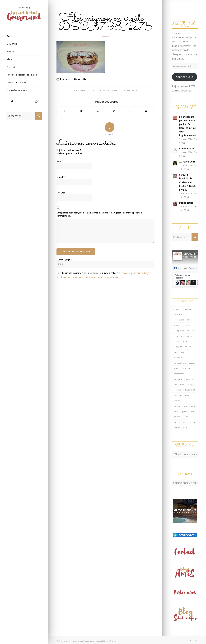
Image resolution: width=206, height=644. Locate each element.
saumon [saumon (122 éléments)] (177, 417)
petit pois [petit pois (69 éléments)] (178, 395)
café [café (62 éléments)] (189, 320)
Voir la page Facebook (186, 268)
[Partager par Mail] (146, 111)
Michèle (132, 90)
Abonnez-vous (185, 77)
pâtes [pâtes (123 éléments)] (185, 411)
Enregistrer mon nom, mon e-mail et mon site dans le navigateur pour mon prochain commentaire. (99, 214)
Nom (60, 161)
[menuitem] (24, 36)
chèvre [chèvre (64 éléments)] (189, 336)
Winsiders (113, 639)
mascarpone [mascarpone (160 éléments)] (179, 374)
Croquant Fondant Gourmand (81, 639)
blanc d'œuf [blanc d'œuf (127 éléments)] (179, 314)
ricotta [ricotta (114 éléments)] (193, 411)
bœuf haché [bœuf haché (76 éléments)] (179, 320)
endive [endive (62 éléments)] (188, 347)
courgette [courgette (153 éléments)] (178, 347)
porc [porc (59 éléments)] (193, 406)
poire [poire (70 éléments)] (187, 395)
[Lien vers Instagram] (36, 101)
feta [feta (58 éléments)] (175, 352)
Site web (61, 193)
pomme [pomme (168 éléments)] (177, 401)
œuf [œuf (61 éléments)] (185, 428)
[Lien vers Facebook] (12, 101)
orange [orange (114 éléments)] (191, 384)
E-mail (61, 177)
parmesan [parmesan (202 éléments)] (178, 390)
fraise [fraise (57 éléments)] (182, 352)
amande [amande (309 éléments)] (177, 309)
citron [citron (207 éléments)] (176, 341)
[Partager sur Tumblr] (130, 111)
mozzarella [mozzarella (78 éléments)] (178, 379)
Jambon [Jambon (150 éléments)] (177, 368)
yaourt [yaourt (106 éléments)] (193, 422)
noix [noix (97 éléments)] (175, 384)
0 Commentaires (108, 90)
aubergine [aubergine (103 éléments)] (188, 309)
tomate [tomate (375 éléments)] (177, 422)
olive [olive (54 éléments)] (182, 384)
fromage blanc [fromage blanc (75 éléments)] (180, 363)
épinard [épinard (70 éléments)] (177, 428)
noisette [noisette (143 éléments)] (190, 379)
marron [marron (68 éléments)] (186, 368)
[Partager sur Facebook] (65, 111)
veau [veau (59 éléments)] (185, 422)
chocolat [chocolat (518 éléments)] (191, 331)
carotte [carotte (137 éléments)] (187, 325)
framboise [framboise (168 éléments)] (178, 357)
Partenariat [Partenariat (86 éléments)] (190, 390)
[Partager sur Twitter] (81, 111)
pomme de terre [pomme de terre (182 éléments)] (181, 406)
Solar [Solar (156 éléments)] (186, 417)
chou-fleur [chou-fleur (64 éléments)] (178, 336)
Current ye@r (64, 260)
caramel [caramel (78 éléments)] (177, 325)
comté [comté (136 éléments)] (185, 341)
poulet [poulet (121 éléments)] (176, 411)
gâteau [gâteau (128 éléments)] (192, 363)
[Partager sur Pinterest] (114, 111)
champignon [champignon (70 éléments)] (179, 331)
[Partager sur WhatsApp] (97, 111)
